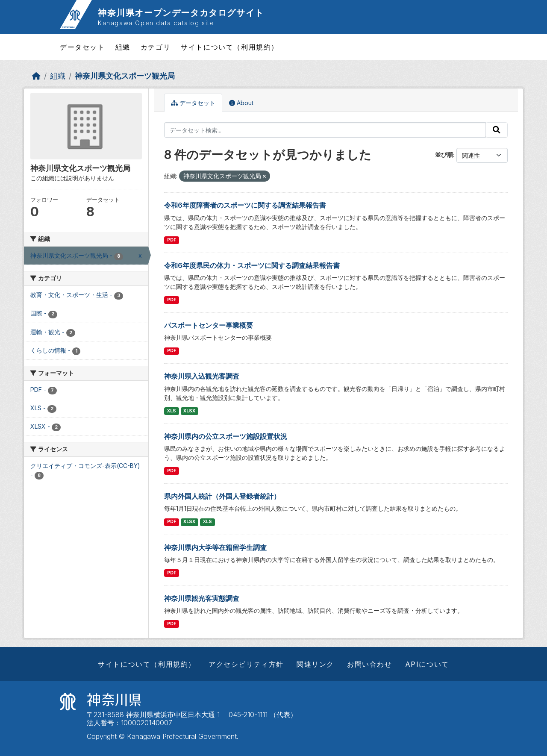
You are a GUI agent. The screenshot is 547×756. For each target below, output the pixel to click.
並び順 (444, 154)
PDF (172, 240)
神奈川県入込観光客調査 (202, 376)
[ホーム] (36, 76)
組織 (123, 47)
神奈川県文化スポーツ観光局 (125, 76)
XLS (172, 411)
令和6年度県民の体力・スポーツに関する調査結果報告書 (252, 265)
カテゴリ (156, 47)
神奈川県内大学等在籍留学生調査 (215, 547)
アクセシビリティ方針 (246, 664)
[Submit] (497, 130)
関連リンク (315, 664)
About (241, 103)
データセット (82, 47)
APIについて (427, 664)
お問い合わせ (370, 664)
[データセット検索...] (325, 130)
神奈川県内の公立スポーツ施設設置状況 (226, 436)
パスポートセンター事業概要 (209, 325)
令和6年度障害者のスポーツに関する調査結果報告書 (245, 205)
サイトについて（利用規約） (230, 47)
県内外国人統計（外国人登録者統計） (222, 496)
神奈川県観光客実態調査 (202, 598)
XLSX (189, 411)
